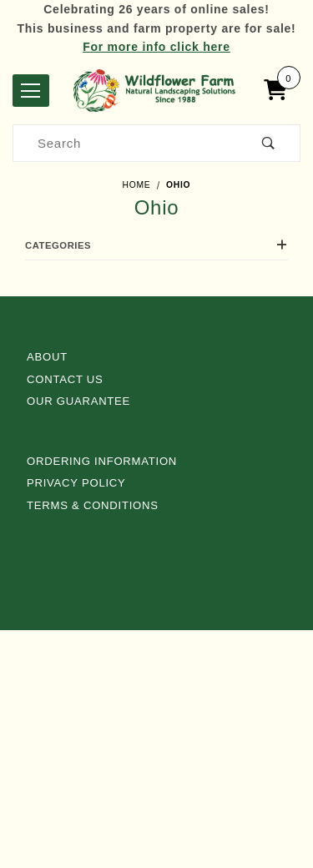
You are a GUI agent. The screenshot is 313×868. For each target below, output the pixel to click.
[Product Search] (126, 143)
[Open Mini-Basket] (280, 91)
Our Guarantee (78, 401)
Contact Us (65, 379)
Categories (156, 245)
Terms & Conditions (93, 505)
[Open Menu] (31, 91)
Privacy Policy (76, 483)
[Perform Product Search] (269, 143)
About (47, 357)
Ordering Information (102, 461)
